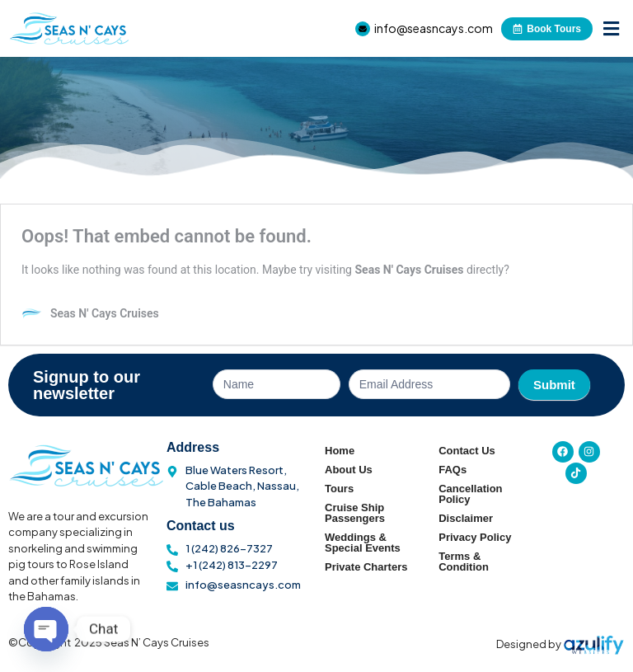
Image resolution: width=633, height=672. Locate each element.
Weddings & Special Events (363, 543)
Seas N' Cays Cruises (409, 270)
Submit (554, 385)
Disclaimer (466, 518)
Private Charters (366, 567)
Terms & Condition (464, 562)
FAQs (452, 470)
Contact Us (467, 451)
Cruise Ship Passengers (355, 513)
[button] (611, 28)
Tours (339, 489)
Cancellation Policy (470, 494)
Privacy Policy (475, 537)
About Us (349, 470)
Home (340, 451)
